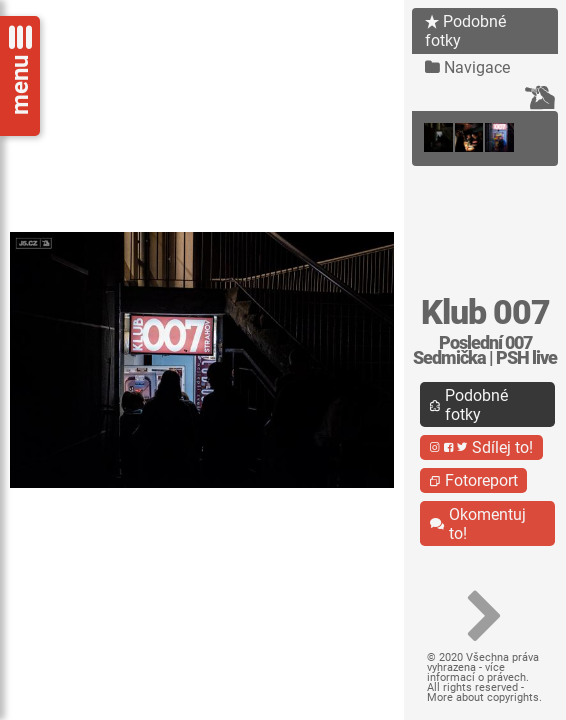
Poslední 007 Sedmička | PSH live (485, 350)
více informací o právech (476, 672)
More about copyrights (483, 697)
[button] (485, 617)
